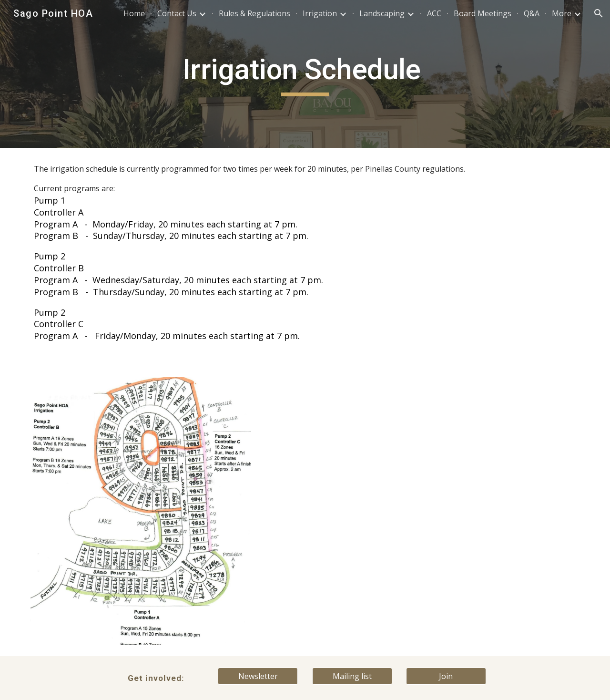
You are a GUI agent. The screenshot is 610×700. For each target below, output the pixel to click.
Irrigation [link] (320, 13)
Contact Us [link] (177, 13)
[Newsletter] (258, 676)
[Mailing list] (352, 676)
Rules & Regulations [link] (254, 13)
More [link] (562, 13)
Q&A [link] (532, 13)
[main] (305, 74)
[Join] (446, 676)
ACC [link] (434, 13)
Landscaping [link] (382, 13)
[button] (599, 13)
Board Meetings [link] (483, 13)
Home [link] (134, 13)
